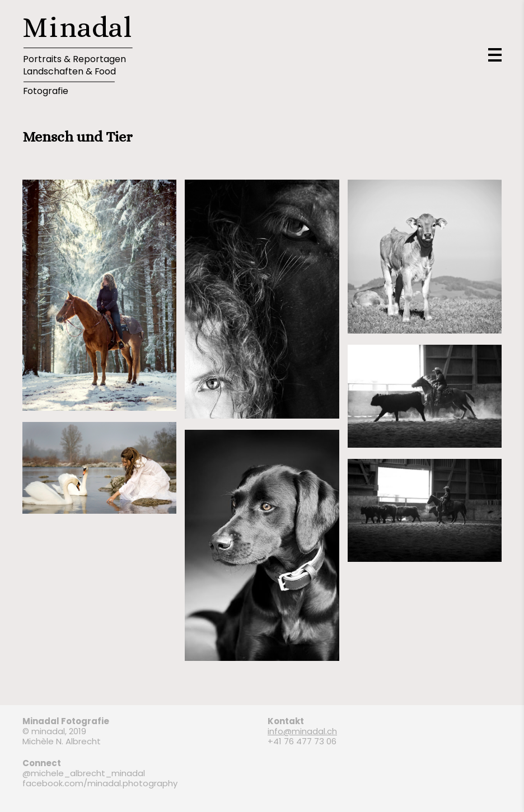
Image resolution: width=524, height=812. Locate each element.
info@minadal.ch (302, 731)
